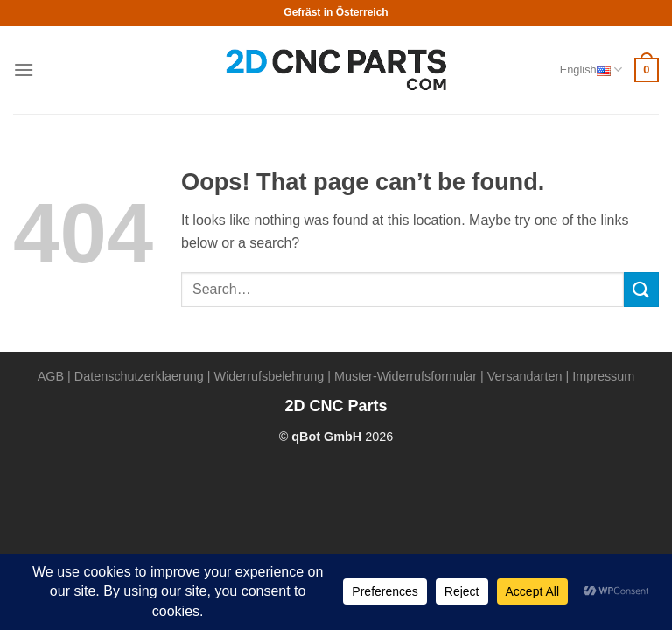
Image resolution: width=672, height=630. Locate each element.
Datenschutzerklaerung (139, 376)
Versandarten (525, 376)
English (591, 70)
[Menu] (24, 70)
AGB (51, 376)
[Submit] (641, 289)
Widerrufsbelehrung (269, 376)
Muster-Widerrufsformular (406, 376)
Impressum (603, 376)
